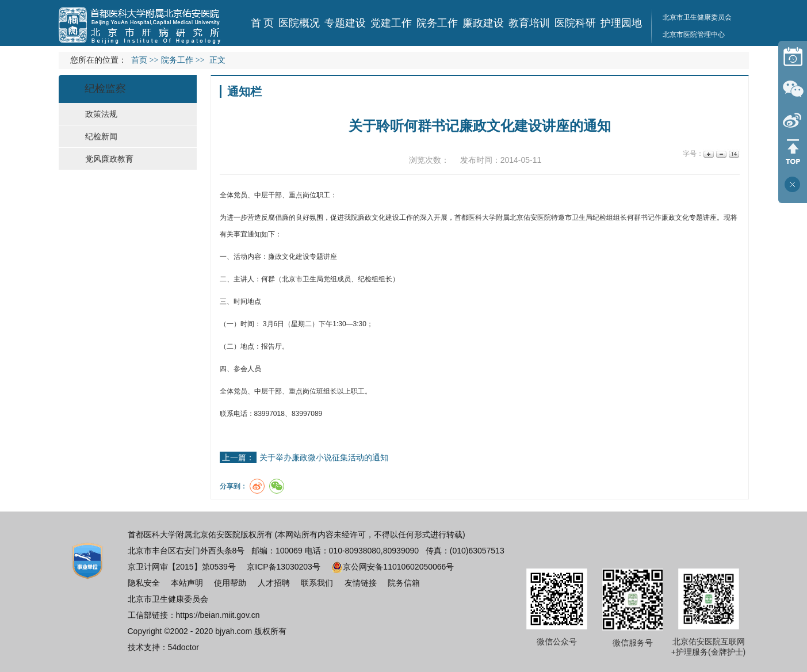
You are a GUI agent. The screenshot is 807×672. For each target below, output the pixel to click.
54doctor (183, 647)
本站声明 (187, 583)
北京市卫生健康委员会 (697, 17)
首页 (139, 60)
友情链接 (361, 583)
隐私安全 (144, 583)
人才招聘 (274, 583)
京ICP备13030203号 (284, 567)
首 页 (263, 23)
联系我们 (317, 583)
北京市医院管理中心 (694, 35)
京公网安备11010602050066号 (393, 567)
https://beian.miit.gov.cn (218, 615)
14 (733, 154)
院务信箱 (404, 583)
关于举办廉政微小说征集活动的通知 (324, 457)
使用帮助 (230, 583)
